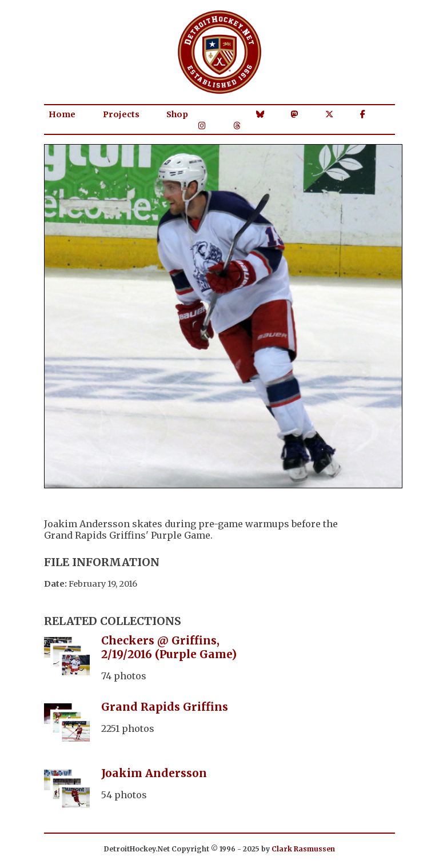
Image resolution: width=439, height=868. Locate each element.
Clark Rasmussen (303, 849)
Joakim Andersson (154, 773)
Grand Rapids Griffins (165, 707)
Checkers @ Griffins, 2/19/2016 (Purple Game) (169, 647)
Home (62, 114)
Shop (177, 114)
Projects (121, 114)
